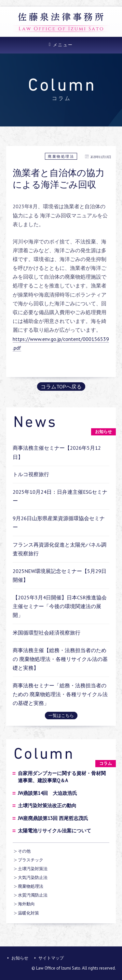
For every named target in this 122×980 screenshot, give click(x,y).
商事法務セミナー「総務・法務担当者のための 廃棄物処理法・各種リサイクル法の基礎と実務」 (60, 694)
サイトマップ (51, 958)
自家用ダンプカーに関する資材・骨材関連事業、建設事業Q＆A (62, 777)
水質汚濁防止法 (33, 895)
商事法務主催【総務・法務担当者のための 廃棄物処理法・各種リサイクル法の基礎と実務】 (60, 659)
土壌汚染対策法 (33, 869)
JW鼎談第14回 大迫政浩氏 (47, 793)
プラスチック (31, 860)
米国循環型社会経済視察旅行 (47, 633)
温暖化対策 (28, 913)
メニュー (63, 45)
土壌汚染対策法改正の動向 (47, 805)
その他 (24, 851)
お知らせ (20, 958)
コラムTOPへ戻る (61, 387)
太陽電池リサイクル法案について (54, 831)
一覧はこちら (61, 716)
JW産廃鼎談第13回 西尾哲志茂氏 (53, 818)
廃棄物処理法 (61, 156)
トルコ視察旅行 (31, 474)
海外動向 (26, 904)
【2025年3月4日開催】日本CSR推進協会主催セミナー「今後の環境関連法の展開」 (60, 606)
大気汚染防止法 (33, 878)
